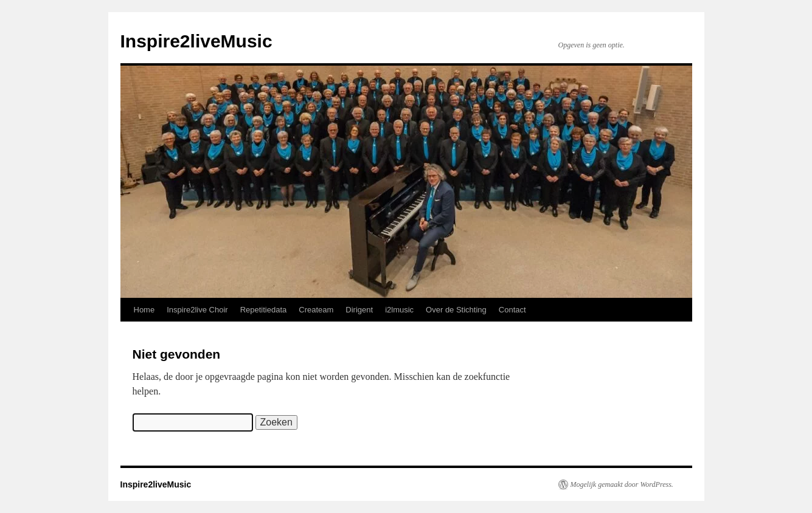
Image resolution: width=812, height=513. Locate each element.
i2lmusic (399, 310)
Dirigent (359, 310)
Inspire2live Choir (197, 310)
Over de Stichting (456, 310)
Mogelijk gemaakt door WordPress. (622, 484)
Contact (512, 310)
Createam (316, 310)
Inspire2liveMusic (196, 41)
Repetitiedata (264, 310)
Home (144, 310)
